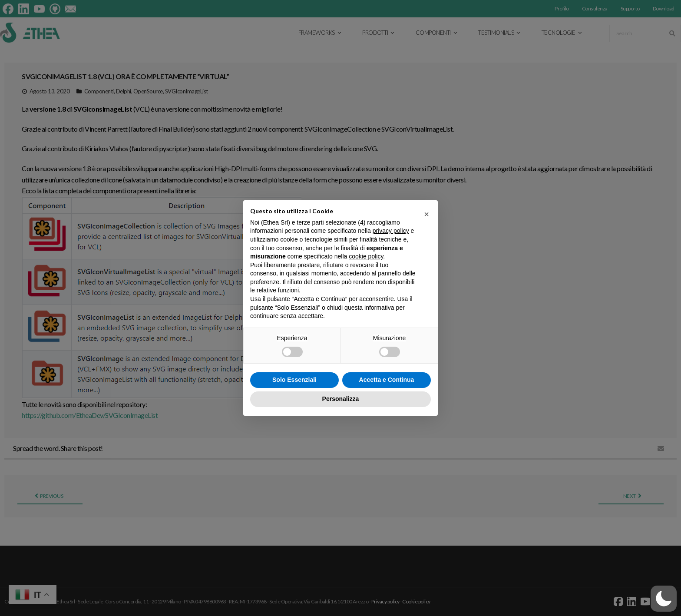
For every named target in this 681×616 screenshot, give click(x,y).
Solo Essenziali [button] (294, 380)
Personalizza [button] (341, 399)
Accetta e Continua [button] (387, 380)
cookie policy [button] (366, 256)
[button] (664, 599)
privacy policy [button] (391, 231)
